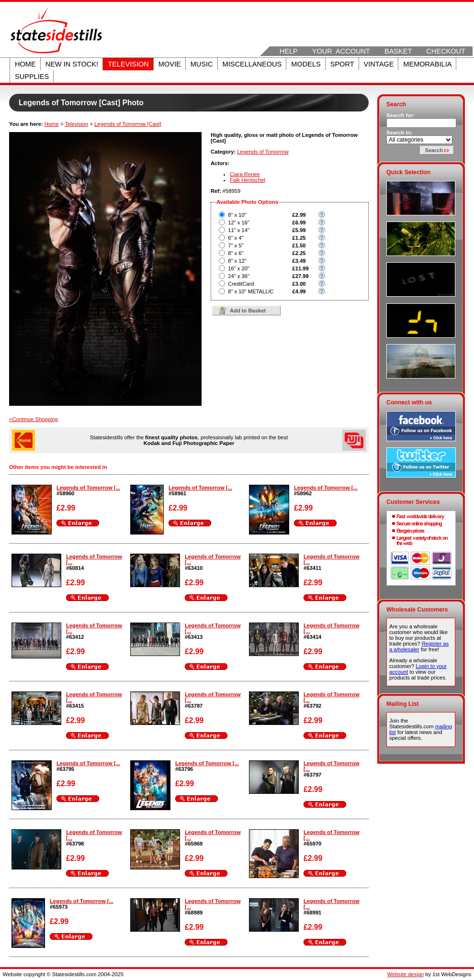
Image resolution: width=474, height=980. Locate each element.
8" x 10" (237, 215)
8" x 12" (237, 261)
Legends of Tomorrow (263, 152)
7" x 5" (236, 245)
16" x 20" (239, 268)
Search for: (401, 115)
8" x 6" (236, 253)
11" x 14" (239, 230)
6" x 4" (236, 238)
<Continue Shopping (34, 419)
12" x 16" (239, 223)
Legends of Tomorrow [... (88, 488)
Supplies (32, 77)
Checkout (446, 51)
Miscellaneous (252, 64)
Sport (342, 64)
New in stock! (72, 64)
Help (289, 51)
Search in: (399, 133)
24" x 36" (239, 276)
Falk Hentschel (248, 180)
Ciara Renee (245, 174)
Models (306, 64)
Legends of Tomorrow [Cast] (128, 124)
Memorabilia (427, 64)
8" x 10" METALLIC (251, 291)
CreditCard (241, 284)
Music (202, 64)
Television (128, 64)
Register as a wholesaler (419, 646)
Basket (398, 51)
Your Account (341, 51)
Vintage (379, 64)
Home (25, 64)
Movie (170, 64)
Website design (406, 974)
